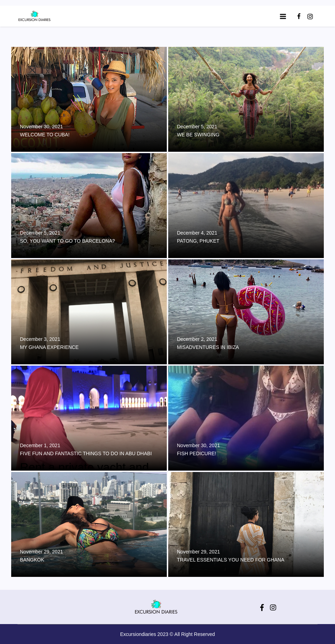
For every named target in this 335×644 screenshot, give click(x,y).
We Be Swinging (198, 135)
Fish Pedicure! (197, 453)
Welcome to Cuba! (45, 135)
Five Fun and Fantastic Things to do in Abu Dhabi (86, 453)
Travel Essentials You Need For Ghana (231, 560)
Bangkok (32, 560)
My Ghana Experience (49, 347)
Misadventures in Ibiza (208, 347)
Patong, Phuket (198, 241)
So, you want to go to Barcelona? (67, 241)
